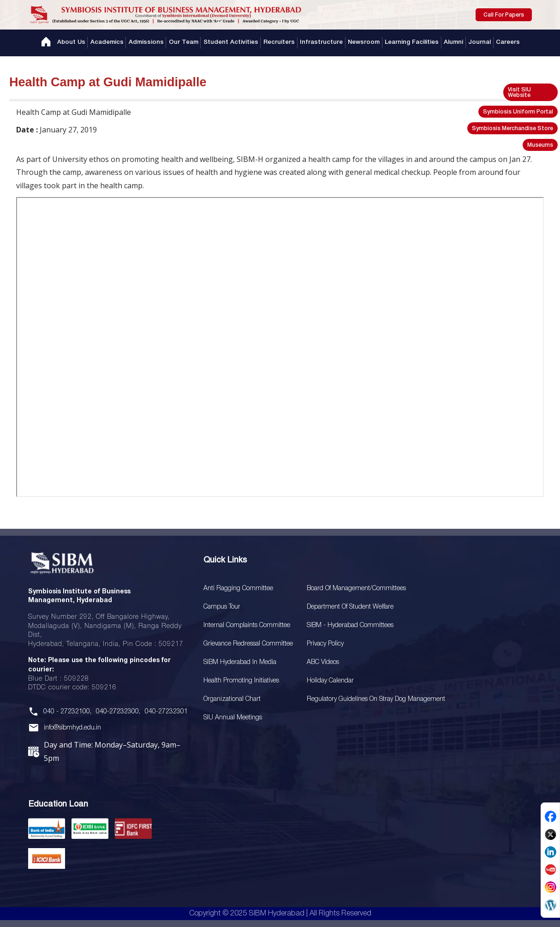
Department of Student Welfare (350, 607)
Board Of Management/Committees (356, 589)
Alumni (450, 43)
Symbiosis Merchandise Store (512, 129)
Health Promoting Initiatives (241, 681)
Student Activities (233, 43)
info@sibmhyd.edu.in (72, 728)
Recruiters (280, 43)
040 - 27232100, (67, 712)
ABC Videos (323, 662)
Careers (503, 43)
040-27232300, (118, 712)
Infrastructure (321, 43)
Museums (540, 145)
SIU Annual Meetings (233, 718)
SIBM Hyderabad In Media (240, 662)
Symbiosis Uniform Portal (518, 112)
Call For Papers (504, 15)
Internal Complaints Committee (247, 625)
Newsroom (362, 43)
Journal (475, 43)
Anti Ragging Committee (238, 589)
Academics (111, 43)
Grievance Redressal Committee (248, 644)
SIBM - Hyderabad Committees (350, 625)
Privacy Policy (325, 644)
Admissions (150, 43)
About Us (76, 43)
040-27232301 (166, 712)
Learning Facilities (409, 43)
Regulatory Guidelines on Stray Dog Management (376, 699)
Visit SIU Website (519, 93)
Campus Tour (222, 607)
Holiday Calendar (330, 681)
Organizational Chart (232, 699)
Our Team (186, 43)
